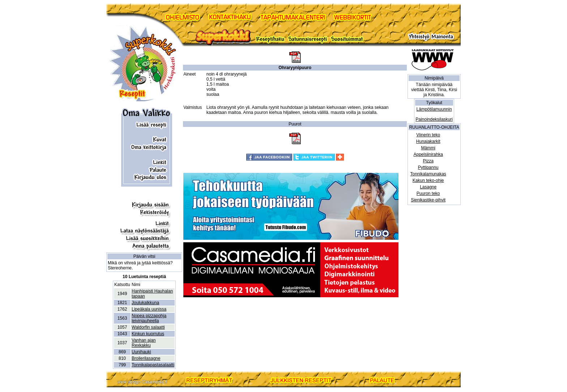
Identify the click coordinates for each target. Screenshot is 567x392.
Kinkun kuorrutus (148, 334)
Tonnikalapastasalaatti (153, 365)
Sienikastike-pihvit (428, 200)
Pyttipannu (428, 167)
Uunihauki (141, 352)
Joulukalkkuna (145, 303)
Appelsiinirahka (428, 154)
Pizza (428, 161)
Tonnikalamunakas (428, 174)
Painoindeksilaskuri (434, 119)
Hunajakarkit (428, 141)
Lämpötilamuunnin (434, 109)
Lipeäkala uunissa (149, 309)
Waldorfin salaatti (148, 327)
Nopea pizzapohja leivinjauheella (149, 318)
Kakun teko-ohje (428, 180)
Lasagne (428, 187)
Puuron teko (428, 193)
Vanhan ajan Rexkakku (144, 343)
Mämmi (428, 148)
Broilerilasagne (146, 358)
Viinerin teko (428, 135)
